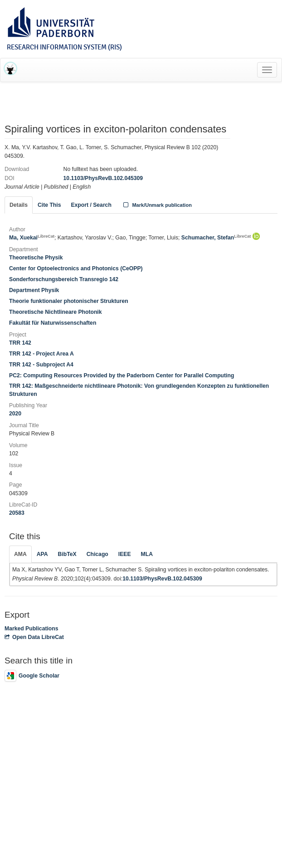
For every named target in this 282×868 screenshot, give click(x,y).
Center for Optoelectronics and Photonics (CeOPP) (76, 268)
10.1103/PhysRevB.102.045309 (103, 178)
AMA (20, 554)
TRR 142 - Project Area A (41, 354)
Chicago (97, 554)
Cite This (49, 205)
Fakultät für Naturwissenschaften (53, 323)
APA (42, 554)
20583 (17, 513)
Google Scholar (32, 676)
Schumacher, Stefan (216, 238)
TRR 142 (20, 343)
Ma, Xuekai (32, 238)
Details (19, 205)
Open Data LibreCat (34, 637)
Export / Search (91, 205)
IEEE (125, 554)
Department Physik (34, 290)
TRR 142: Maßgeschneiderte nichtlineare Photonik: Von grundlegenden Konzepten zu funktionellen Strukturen (139, 390)
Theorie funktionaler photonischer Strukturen (69, 301)
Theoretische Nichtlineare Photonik (56, 312)
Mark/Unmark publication (157, 205)
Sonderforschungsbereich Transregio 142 (64, 279)
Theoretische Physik (36, 258)
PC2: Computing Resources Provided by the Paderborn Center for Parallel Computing (122, 375)
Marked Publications (32, 629)
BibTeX (67, 554)
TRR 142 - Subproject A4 (41, 365)
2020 (15, 414)
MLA (147, 554)
